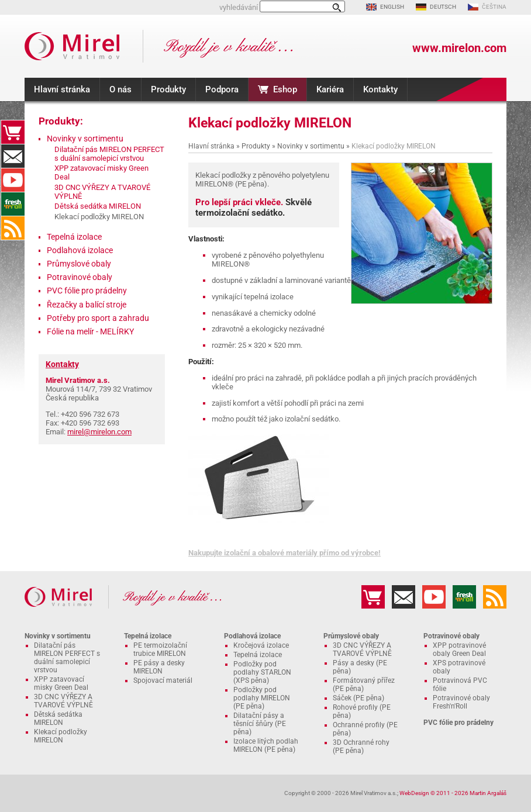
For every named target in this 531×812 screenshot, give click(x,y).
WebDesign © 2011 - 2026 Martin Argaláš (453, 793)
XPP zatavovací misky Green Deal (61, 683)
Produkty (168, 89)
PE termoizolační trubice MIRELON (160, 649)
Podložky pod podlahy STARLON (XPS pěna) (262, 672)
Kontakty (380, 89)
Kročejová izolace (261, 645)
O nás (120, 89)
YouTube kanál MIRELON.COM (13, 180)
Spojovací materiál (163, 680)
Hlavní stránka (62, 89)
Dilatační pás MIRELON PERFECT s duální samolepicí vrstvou (109, 154)
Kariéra (330, 89)
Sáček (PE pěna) (358, 698)
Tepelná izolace (74, 237)
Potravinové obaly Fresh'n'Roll (461, 702)
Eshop (285, 89)
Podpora (222, 89)
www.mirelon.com (459, 48)
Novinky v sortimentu (311, 146)
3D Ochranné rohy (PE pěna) (361, 747)
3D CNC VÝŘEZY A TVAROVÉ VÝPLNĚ (63, 701)
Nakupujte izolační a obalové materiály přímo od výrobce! (285, 553)
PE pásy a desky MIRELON (159, 667)
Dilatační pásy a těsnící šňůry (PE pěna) (260, 724)
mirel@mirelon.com (99, 432)
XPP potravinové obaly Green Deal (459, 649)
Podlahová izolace (80, 250)
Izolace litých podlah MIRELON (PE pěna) (266, 745)
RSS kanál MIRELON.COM (13, 228)
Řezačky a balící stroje (87, 305)
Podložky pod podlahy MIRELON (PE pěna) (262, 698)
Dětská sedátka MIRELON (98, 206)
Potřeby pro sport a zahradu (98, 318)
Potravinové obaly (80, 277)
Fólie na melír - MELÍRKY (90, 331)
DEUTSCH (443, 7)
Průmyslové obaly (79, 264)
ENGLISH (392, 7)
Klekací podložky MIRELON (61, 736)
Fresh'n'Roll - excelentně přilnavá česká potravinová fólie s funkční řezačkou (13, 204)
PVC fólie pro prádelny (87, 291)
